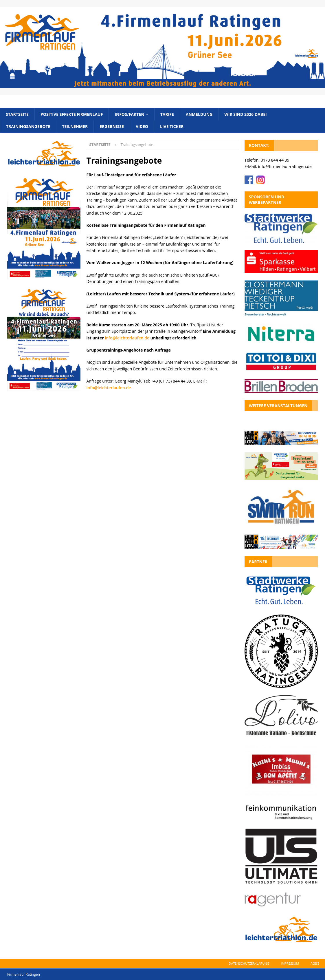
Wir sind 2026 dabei (245, 114)
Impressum (290, 963)
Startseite (17, 114)
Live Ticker (172, 126)
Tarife (167, 114)
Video (142, 126)
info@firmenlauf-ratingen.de (285, 166)
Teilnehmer (75, 126)
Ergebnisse (112, 126)
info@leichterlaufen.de (127, 338)
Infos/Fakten (129, 114)
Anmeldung (199, 114)
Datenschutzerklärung (249, 963)
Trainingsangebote (28, 126)
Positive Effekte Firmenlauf (72, 114)
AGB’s (315, 963)
